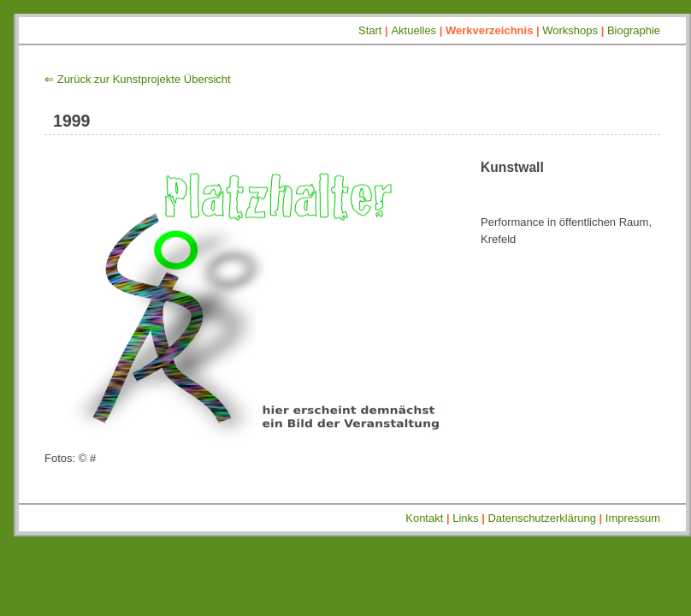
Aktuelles (413, 30)
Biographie (634, 30)
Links (465, 518)
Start (370, 30)
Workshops (570, 30)
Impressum (633, 518)
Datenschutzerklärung (541, 518)
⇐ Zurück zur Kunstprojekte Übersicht (138, 79)
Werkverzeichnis (489, 30)
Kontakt (424, 518)
